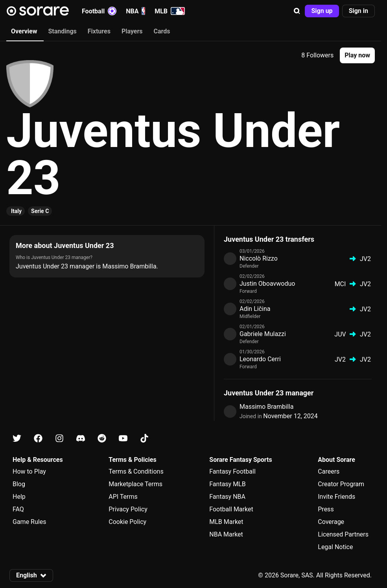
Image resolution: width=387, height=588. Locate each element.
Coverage (331, 522)
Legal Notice (335, 547)
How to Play (29, 471)
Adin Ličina (255, 309)
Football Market (231, 509)
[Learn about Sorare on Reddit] (102, 438)
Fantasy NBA (227, 497)
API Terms (123, 497)
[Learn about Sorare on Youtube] (123, 438)
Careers (329, 471)
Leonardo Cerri (260, 359)
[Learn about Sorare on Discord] (81, 438)
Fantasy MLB (227, 484)
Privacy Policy (128, 509)
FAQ (18, 509)
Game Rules (29, 522)
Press (326, 509)
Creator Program (341, 484)
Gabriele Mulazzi (263, 334)
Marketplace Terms (135, 484)
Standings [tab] (62, 31)
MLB (170, 11)
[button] (297, 11)
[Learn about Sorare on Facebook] (38, 438)
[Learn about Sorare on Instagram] (59, 438)
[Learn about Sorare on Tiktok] (144, 438)
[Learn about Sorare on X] (17, 438)
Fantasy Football (232, 471)
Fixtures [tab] (99, 31)
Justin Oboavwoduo (267, 284)
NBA (135, 11)
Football (99, 11)
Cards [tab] (162, 31)
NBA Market (226, 534)
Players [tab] (132, 31)
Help (19, 497)
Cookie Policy (127, 522)
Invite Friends (336, 497)
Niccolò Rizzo (259, 258)
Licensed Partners (343, 534)
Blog (19, 484)
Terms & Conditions (136, 471)
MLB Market (226, 522)
